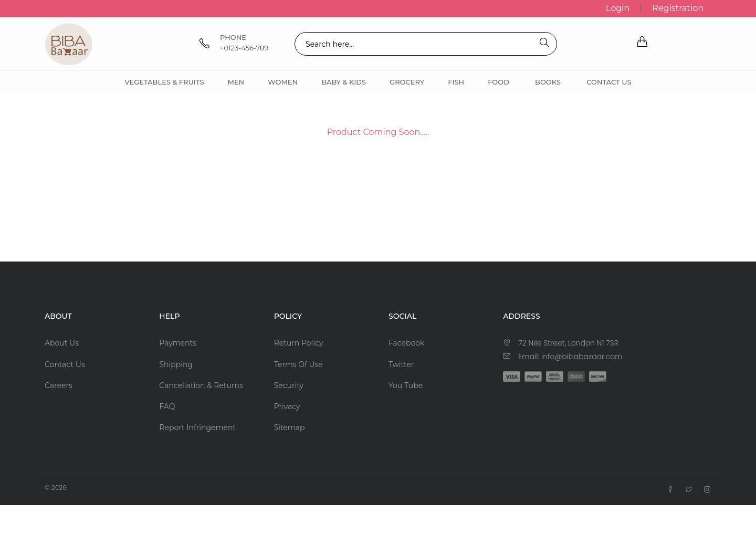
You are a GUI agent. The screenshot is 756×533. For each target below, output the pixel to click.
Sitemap (290, 427)
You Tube (406, 385)
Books (548, 82)
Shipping (176, 364)
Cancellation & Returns (201, 385)
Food (498, 82)
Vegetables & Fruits (164, 82)
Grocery (407, 82)
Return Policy (299, 343)
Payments (178, 343)
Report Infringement (197, 427)
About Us (62, 343)
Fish (456, 82)
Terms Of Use (298, 364)
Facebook (406, 343)
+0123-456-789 (244, 48)
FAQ (167, 406)
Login (618, 8)
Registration (678, 8)
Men (236, 82)
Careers (59, 385)
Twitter (401, 364)
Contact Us (609, 82)
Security (289, 385)
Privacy (287, 406)
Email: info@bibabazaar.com (570, 357)
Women (283, 82)
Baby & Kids (344, 82)
